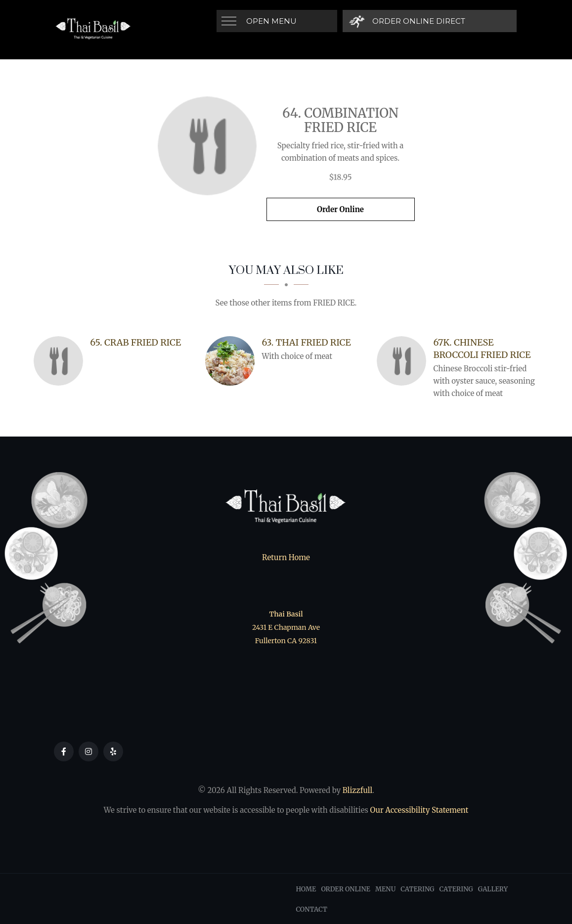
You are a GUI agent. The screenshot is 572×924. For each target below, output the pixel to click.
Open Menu (271, 21)
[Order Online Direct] (408, 21)
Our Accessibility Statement (418, 810)
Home (306, 889)
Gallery (493, 889)
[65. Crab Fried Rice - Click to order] (61, 361)
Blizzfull (357, 790)
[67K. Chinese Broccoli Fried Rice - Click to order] (404, 361)
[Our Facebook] (64, 751)
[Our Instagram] (88, 751)
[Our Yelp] (113, 751)
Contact (312, 909)
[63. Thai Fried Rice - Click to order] (232, 361)
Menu (385, 889)
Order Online (340, 209)
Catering (417, 889)
